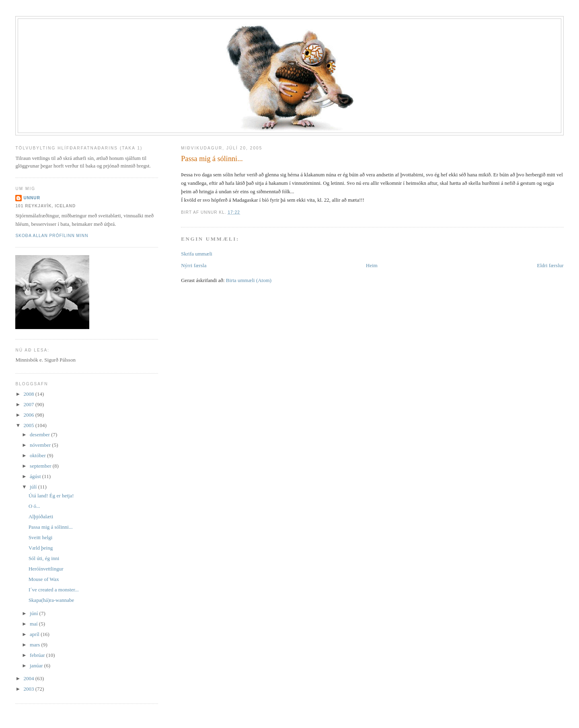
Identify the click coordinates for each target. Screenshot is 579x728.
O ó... (34, 506)
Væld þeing (41, 548)
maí (34, 624)
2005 (29, 425)
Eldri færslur (550, 265)
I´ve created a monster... (54, 590)
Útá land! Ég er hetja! (51, 496)
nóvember (41, 445)
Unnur (32, 198)
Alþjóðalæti (41, 516)
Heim (372, 265)
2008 (29, 394)
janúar (37, 666)
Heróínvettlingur (46, 569)
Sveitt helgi (41, 537)
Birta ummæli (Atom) (249, 280)
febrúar (38, 655)
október (38, 455)
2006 (29, 415)
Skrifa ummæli (197, 254)
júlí (34, 487)
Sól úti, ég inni (44, 558)
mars (36, 645)
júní (34, 613)
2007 (29, 404)
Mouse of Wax (44, 579)
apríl (35, 634)
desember (40, 435)
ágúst (36, 476)
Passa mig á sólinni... (212, 159)
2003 (29, 689)
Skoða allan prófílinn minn (52, 236)
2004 (29, 678)
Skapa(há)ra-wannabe (51, 600)
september (41, 466)
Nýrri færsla (194, 265)
